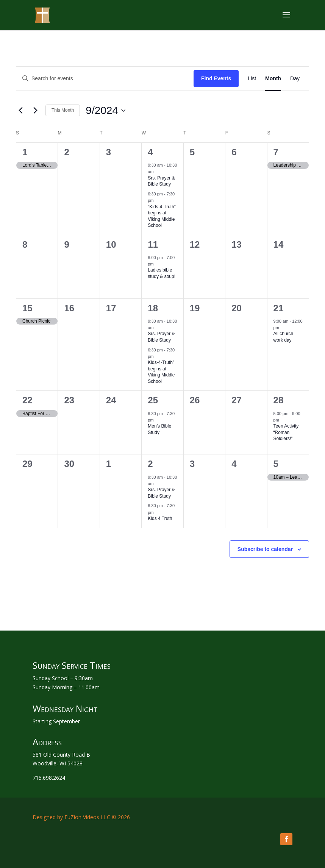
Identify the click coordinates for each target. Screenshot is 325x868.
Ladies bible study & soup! (162, 273)
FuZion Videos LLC (87, 817)
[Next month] (35, 111)
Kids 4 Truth (160, 518)
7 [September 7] (276, 152)
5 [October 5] (276, 464)
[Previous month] (20, 111)
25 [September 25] (153, 400)
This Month (63, 110)
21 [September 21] (279, 308)
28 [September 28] (279, 400)
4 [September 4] (150, 152)
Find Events (216, 78)
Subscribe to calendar (265, 549)
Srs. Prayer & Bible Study (161, 181)
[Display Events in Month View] (273, 79)
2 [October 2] (150, 464)
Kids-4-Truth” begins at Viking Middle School (161, 372)
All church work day (284, 337)
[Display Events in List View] (252, 79)
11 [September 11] (153, 244)
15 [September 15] (27, 308)
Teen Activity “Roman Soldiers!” (286, 432)
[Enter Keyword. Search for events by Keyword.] (105, 79)
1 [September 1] (25, 152)
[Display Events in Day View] (295, 79)
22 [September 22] (27, 400)
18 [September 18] (153, 308)
